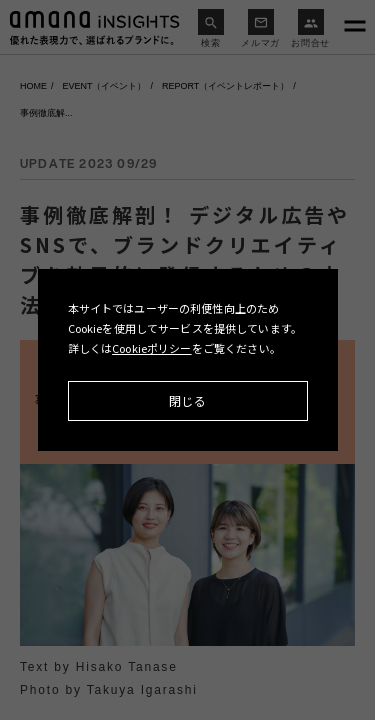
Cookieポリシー (152, 348)
